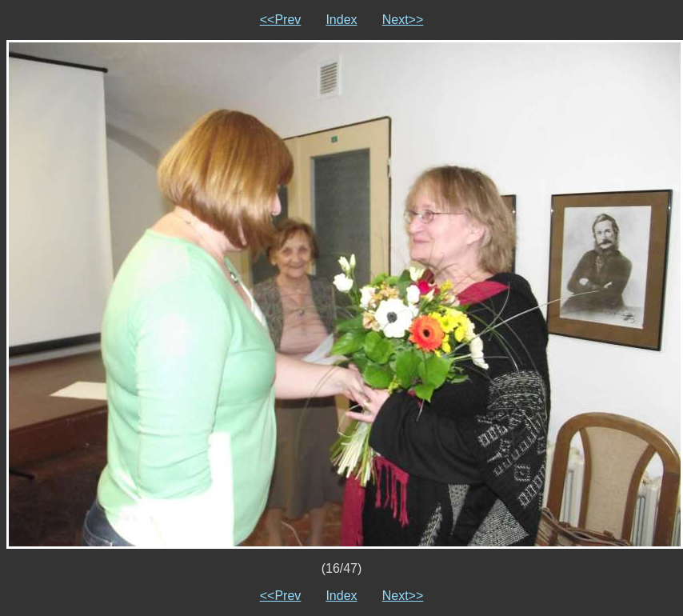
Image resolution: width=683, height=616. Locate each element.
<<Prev (281, 20)
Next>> (403, 20)
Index (341, 20)
